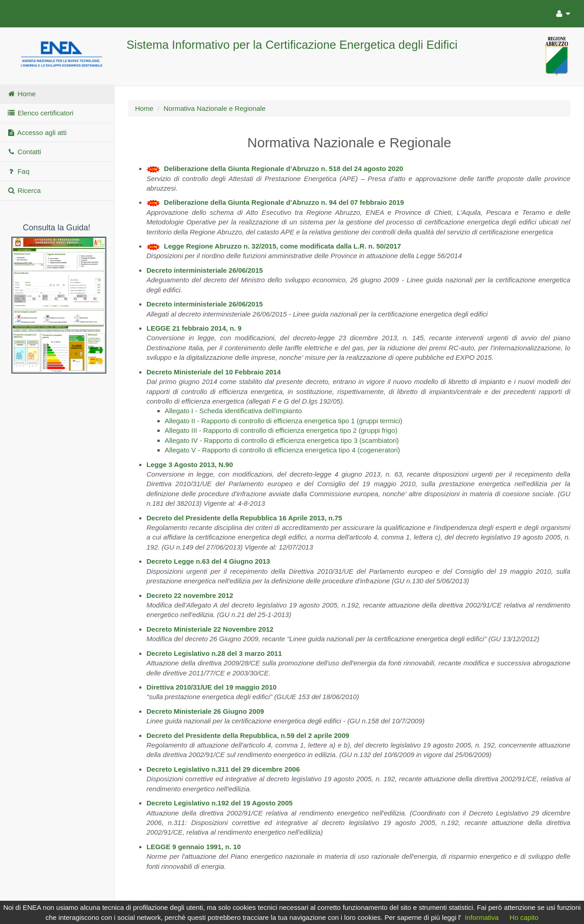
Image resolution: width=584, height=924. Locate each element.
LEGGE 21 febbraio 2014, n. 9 (194, 328)
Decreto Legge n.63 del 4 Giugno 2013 (208, 561)
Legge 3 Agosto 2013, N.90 (190, 465)
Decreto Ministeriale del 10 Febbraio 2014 (214, 372)
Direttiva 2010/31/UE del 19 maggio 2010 (211, 687)
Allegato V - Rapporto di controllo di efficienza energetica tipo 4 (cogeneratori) (282, 450)
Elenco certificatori (40, 113)
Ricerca (24, 190)
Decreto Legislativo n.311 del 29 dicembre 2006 (223, 769)
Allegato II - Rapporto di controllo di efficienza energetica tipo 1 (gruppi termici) (284, 421)
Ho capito (524, 917)
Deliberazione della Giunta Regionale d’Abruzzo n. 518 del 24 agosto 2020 (283, 169)
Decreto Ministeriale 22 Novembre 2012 (210, 629)
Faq (18, 171)
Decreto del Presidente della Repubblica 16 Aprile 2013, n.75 (244, 518)
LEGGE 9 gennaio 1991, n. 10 (194, 847)
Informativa (482, 917)
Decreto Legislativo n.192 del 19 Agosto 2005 (219, 803)
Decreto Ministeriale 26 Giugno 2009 (205, 711)
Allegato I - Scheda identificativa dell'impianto (233, 411)
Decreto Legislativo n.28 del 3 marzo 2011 (214, 653)
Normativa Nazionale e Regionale (215, 108)
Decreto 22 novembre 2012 (190, 595)
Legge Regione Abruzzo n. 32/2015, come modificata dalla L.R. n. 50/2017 (282, 246)
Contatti (24, 152)
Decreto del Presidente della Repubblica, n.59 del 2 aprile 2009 (248, 735)
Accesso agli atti (37, 132)
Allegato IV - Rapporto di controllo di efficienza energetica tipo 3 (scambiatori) (282, 440)
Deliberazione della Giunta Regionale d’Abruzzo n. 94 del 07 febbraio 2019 (284, 202)
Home (21, 94)
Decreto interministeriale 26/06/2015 (205, 270)
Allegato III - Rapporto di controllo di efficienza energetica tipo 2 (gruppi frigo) (281, 430)
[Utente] (561, 12)
